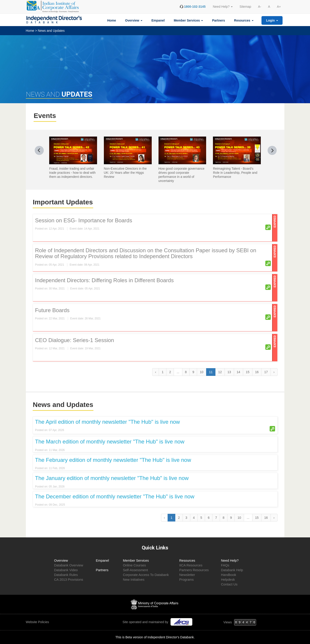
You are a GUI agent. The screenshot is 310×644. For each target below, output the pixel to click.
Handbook (228, 575)
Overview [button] (134, 20)
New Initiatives (134, 580)
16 (257, 372)
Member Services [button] (188, 20)
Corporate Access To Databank (146, 575)
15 (248, 372)
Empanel (158, 20)
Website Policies (38, 622)
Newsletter (187, 575)
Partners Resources (194, 570)
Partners (218, 20)
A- (260, 7)
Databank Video (66, 570)
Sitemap (245, 7)
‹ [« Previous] (156, 372)
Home (112, 20)
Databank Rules (66, 575)
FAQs (225, 565)
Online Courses (134, 565)
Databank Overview (69, 565)
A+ (279, 7)
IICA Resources (191, 565)
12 (220, 372)
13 (229, 372)
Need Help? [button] (223, 7)
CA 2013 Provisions (69, 580)
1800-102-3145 (195, 7)
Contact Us (229, 584)
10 (202, 372)
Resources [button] (244, 20)
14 (239, 372)
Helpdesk (228, 580)
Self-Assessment (135, 570)
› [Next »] (274, 372)
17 (266, 372)
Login (272, 20)
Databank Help (232, 570)
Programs (186, 580)
